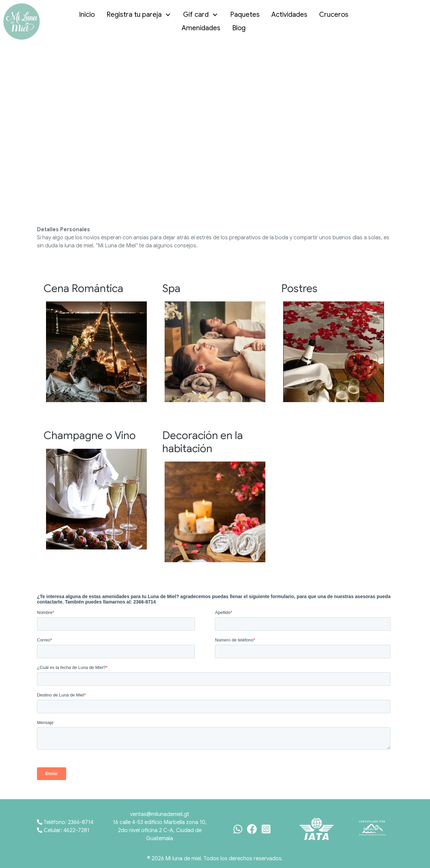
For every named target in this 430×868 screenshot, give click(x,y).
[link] (89, 15)
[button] (168, 15)
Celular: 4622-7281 (63, 830)
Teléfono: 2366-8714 (65, 822)
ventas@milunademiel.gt (160, 814)
